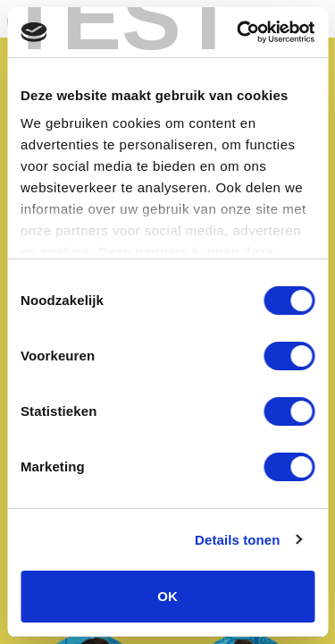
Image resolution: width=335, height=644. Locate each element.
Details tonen (237, 540)
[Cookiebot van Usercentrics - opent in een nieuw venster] (239, 32)
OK (167, 596)
